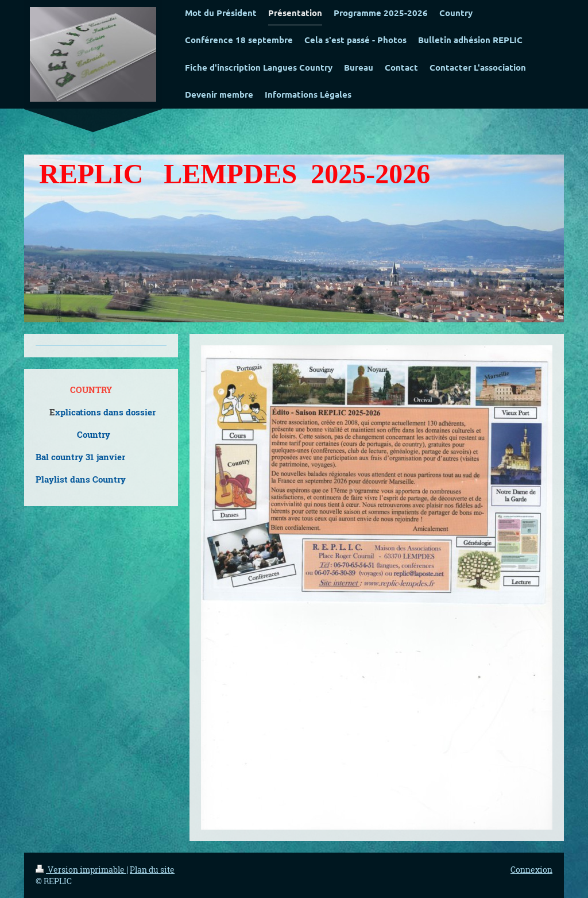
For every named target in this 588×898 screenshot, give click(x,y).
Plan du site (152, 870)
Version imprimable (81, 870)
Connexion (531, 870)
